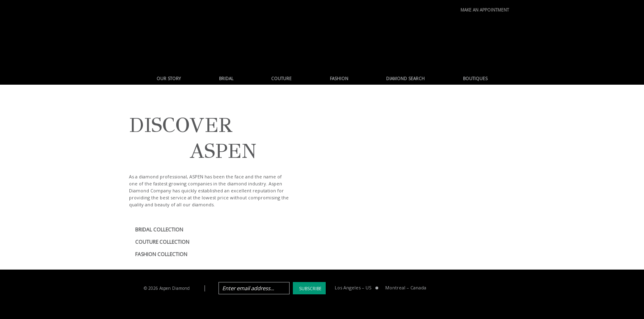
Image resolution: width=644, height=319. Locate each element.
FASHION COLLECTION (161, 254)
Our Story (169, 79)
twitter (462, 289)
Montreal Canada (406, 288)
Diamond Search (405, 79)
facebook (442, 289)
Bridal (226, 79)
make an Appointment (485, 9)
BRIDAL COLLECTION (159, 230)
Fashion (339, 79)
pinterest (483, 289)
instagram (504, 289)
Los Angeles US (353, 288)
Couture (281, 79)
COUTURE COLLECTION (162, 242)
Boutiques (475, 79)
